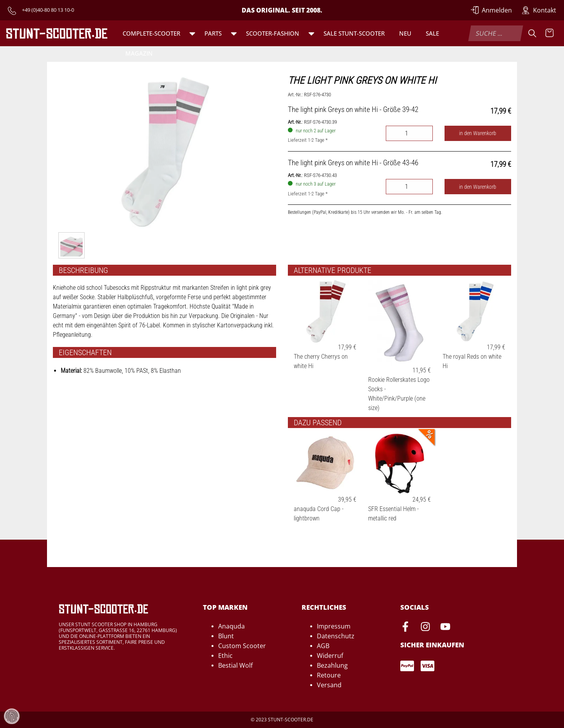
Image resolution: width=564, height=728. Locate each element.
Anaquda (231, 626)
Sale (432, 33)
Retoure (329, 675)
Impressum (334, 626)
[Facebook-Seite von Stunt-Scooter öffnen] (405, 628)
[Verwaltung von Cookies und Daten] (12, 716)
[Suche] (532, 33)
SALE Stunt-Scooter (354, 33)
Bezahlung (332, 665)
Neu (405, 33)
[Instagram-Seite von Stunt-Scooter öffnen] (425, 628)
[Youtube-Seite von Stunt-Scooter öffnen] (445, 628)
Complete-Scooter (151, 33)
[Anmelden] (492, 10)
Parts (213, 33)
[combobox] (495, 33)
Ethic (225, 656)
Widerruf (330, 656)
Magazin (139, 53)
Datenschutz (336, 636)
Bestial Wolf (235, 665)
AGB (323, 646)
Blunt (226, 636)
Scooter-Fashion (273, 33)
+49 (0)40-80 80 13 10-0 (48, 10)
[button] (192, 33)
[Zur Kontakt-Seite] (539, 10)
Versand (329, 685)
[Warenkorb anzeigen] (550, 33)
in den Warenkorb (478, 133)
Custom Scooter (242, 646)
